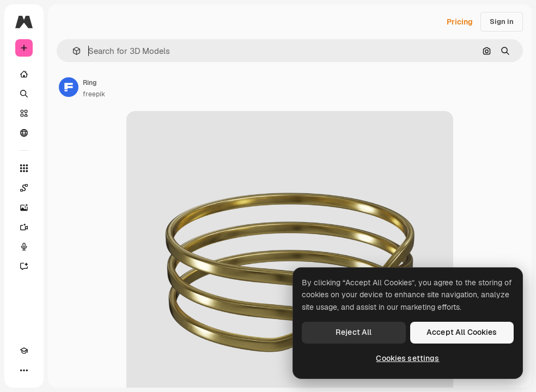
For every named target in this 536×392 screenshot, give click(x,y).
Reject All (354, 332)
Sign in (502, 22)
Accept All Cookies (462, 332)
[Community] (24, 133)
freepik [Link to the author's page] (94, 94)
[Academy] (24, 351)
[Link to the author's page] (69, 87)
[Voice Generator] (24, 247)
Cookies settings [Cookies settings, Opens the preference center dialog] (407, 358)
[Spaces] (24, 188)
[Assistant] (24, 266)
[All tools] (24, 168)
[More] (24, 370)
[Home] (24, 74)
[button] (72, 51)
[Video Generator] (24, 227)
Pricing (460, 22)
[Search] (24, 94)
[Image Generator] (24, 207)
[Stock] (24, 113)
